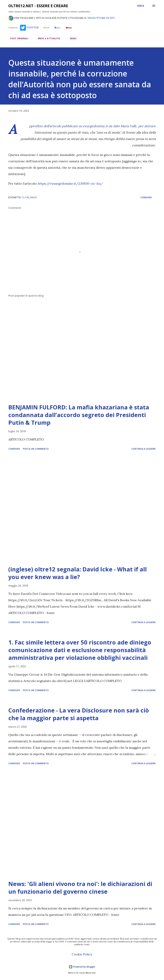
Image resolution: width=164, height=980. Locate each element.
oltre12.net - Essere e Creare (38, 6)
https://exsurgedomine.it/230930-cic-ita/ (70, 183)
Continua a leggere (143, 449)
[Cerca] (141, 6)
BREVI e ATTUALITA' (47, 38)
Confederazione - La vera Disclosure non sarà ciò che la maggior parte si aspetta (79, 714)
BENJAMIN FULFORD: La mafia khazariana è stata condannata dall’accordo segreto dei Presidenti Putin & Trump (79, 415)
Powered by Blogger (82, 967)
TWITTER (29, 27)
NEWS (71, 38)
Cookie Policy (82, 954)
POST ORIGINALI (17, 38)
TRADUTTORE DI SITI (101, 18)
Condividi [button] (146, 197)
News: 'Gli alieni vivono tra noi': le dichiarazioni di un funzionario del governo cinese (80, 888)
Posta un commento (36, 449)
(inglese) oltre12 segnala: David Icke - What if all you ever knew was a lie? (78, 573)
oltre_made (29, 197)
